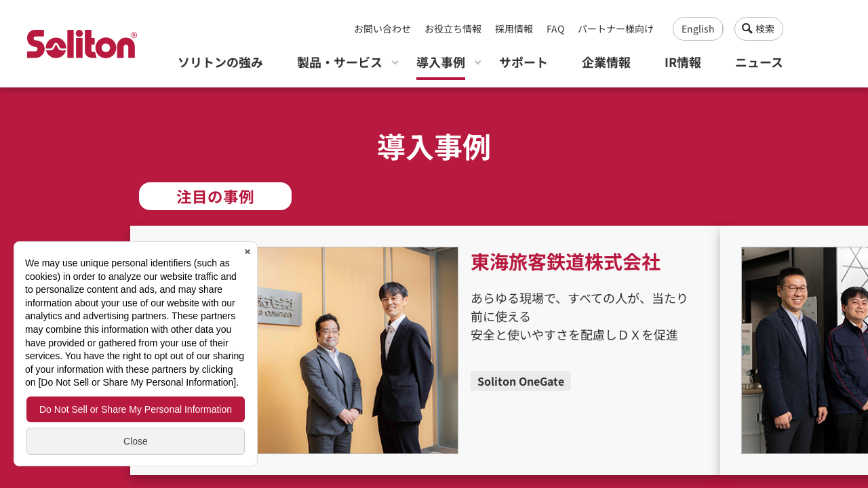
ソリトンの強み (220, 62)
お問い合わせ (382, 28)
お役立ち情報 (453, 28)
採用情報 (514, 28)
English (698, 28)
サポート (524, 62)
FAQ (555, 28)
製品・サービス (340, 62)
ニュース (759, 62)
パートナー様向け (616, 28)
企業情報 (606, 62)
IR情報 (683, 62)
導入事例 (441, 62)
